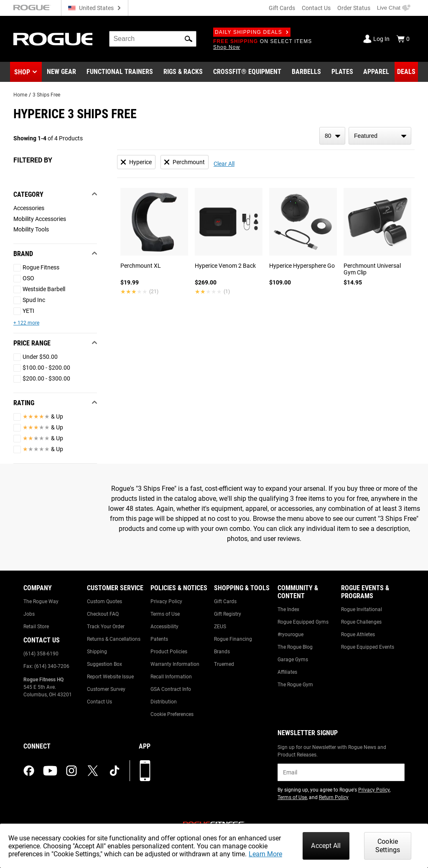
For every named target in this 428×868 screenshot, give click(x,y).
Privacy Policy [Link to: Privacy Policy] (166, 602)
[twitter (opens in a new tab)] (93, 771)
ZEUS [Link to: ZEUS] (220, 627)
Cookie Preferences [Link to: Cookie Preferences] (172, 714)
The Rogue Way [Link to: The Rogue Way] (41, 602)
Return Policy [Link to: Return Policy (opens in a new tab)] (334, 797)
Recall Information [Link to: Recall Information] (171, 677)
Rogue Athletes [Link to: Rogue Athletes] (358, 635)
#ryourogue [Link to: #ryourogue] (290, 635)
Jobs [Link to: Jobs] (29, 614)
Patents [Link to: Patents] (159, 639)
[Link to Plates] (342, 72)
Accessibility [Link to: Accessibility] (164, 627)
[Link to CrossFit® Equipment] (247, 72)
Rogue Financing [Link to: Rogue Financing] (233, 639)
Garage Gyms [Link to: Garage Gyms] (293, 660)
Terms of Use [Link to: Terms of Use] (165, 614)
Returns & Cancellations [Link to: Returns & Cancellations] (114, 639)
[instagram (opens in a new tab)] (71, 771)
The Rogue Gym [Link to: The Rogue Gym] (295, 685)
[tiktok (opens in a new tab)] (115, 771)
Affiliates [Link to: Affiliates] (287, 672)
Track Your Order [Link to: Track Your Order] (106, 627)
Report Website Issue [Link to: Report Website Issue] (110, 677)
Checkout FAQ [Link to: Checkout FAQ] (103, 614)
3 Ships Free (46, 95)
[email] (341, 772)
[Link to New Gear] (61, 72)
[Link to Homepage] (53, 39)
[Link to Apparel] (376, 72)
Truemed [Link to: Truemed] (224, 664)
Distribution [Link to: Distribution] (164, 702)
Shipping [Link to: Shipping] (97, 652)
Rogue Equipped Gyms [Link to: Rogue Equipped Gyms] (303, 622)
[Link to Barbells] (306, 72)
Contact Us (316, 8)
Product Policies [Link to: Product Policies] (169, 652)
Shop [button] (22, 72)
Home (20, 95)
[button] (189, 39)
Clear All (224, 164)
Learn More (265, 854)
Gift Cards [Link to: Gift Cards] (225, 602)
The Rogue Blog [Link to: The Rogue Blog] (295, 647)
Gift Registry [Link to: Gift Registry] (228, 614)
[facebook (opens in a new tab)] (29, 771)
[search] (153, 39)
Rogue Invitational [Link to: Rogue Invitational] (362, 609)
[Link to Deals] (406, 72)
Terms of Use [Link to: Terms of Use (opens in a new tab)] (292, 797)
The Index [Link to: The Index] (288, 609)
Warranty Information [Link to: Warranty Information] (175, 664)
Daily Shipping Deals (252, 32)
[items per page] (332, 136)
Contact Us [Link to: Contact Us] (99, 702)
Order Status (354, 8)
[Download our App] (145, 771)
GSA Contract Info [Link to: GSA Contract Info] (171, 689)
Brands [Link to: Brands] (222, 652)
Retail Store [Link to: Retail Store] (36, 627)
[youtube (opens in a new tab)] (50, 771)
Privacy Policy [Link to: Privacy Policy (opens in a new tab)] (374, 790)
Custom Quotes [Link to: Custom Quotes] (104, 602)
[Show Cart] (403, 39)
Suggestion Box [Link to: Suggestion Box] (104, 664)
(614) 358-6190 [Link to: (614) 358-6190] (41, 654)
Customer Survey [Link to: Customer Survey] (106, 689)
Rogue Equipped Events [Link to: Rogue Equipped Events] (368, 647)
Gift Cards (282, 8)
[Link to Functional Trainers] (120, 72)
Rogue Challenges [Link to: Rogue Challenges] (361, 622)
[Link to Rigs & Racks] (183, 72)
